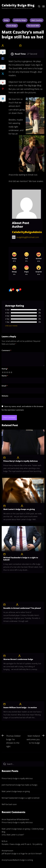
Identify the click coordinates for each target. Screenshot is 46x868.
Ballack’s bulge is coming (23, 860)
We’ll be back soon (9, 804)
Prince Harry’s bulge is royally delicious (21, 461)
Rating (5, 369)
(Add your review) (11, 326)
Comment (6, 350)
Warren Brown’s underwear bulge (18, 659)
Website (5, 396)
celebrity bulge (20, 20)
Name (5, 376)
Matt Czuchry (37, 20)
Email (5, 386)
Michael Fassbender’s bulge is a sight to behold (21, 559)
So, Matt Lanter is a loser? (14, 835)
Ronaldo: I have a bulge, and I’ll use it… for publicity (22, 844)
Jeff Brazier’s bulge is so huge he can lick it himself (22, 854)
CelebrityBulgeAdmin (11, 46)
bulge (6, 20)
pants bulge (12, 26)
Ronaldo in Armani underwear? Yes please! (22, 608)
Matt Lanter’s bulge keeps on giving (19, 509)
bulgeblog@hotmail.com (25, 237)
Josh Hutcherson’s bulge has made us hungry (19, 785)
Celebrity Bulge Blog (18, 5)
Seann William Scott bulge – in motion (20, 707)
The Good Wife (33, 26)
